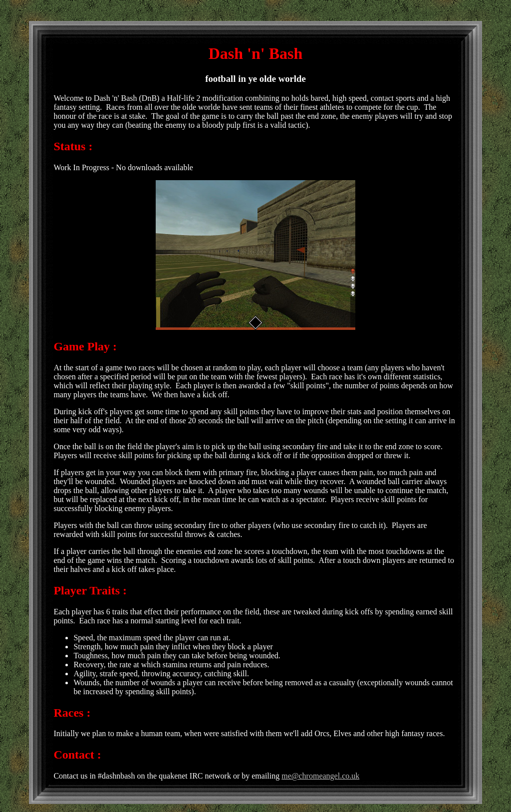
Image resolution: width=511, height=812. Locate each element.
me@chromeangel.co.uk (320, 776)
